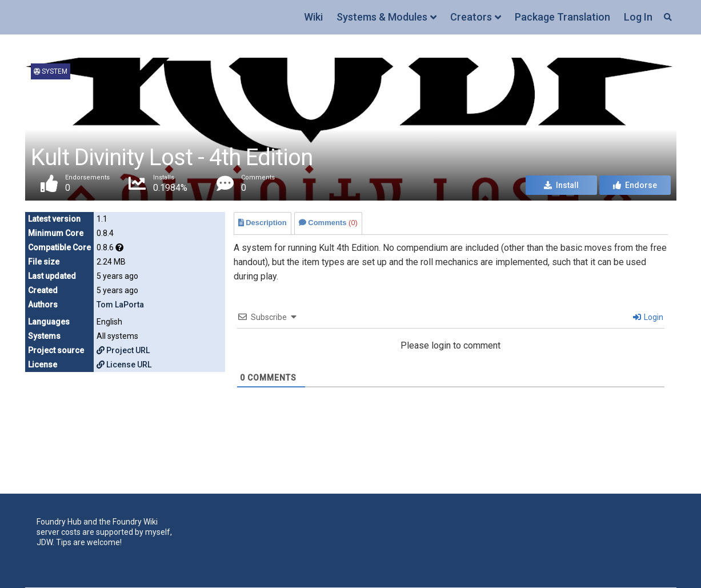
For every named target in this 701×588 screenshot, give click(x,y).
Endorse (635, 185)
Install (561, 185)
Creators (471, 17)
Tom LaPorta (120, 305)
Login (648, 317)
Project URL (123, 350)
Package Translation (562, 17)
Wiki (313, 17)
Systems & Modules (382, 17)
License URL (124, 365)
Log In (638, 17)
